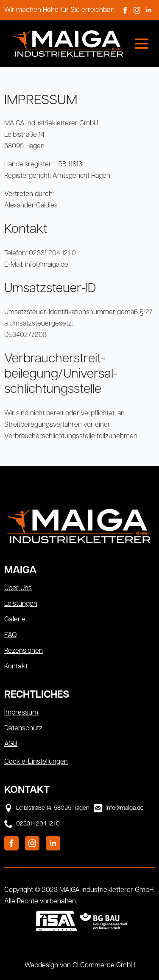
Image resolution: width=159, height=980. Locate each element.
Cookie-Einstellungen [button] (36, 762)
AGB (11, 744)
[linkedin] (149, 10)
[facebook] (125, 10)
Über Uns (18, 588)
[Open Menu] (142, 44)
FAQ (10, 635)
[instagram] (137, 10)
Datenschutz (23, 729)
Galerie (15, 620)
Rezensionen (24, 651)
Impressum (21, 713)
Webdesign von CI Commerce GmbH (80, 966)
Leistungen (21, 604)
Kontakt (16, 667)
